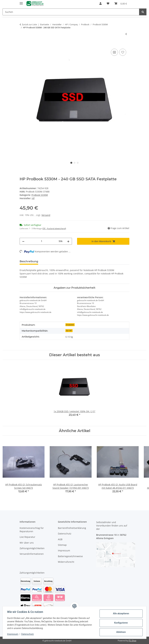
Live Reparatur (27, 537)
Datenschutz (28, 634)
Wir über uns (27, 543)
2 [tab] (74, 163)
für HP (69, 331)
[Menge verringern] (23, 241)
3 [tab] (78, 163)
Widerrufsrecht (66, 562)
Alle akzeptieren (120, 613)
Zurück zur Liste (29, 24)
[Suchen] (71, 12)
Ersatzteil (70, 325)
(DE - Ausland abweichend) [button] (54, 228)
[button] (101, 4)
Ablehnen (120, 632)
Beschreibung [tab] (29, 261)
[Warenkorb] (121, 4)
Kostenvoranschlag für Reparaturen (32, 530)
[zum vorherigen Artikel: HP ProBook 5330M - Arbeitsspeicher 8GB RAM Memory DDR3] (126, 34)
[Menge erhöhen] (68, 241)
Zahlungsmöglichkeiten (32, 548)
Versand (46, 215)
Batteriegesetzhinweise (70, 556)
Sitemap (62, 545)
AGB (60, 539)
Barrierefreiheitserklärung (72, 528)
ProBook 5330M (40, 195)
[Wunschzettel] (108, 4)
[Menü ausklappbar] (21, 2)
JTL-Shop (132, 641)
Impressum (13, 634)
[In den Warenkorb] (22, 44)
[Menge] (42, 241)
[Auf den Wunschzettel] (123, 52)
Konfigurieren (120, 623)
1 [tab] (71, 163)
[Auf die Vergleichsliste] (114, 52)
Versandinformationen (32, 554)
